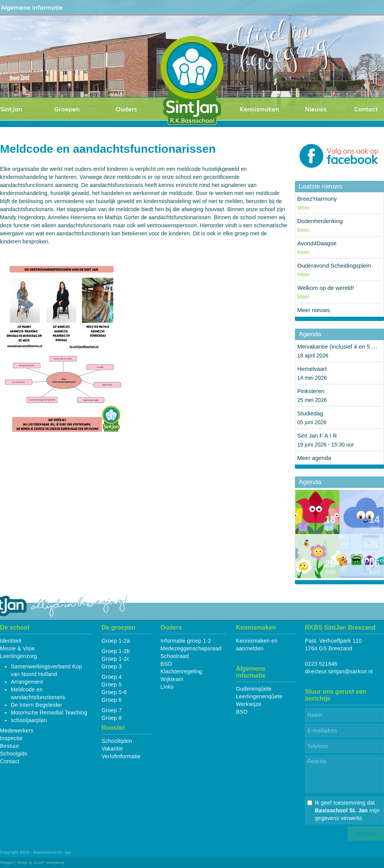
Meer (303, 208)
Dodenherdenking (320, 221)
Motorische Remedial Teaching (49, 713)
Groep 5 (112, 684)
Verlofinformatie (121, 756)
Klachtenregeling (181, 671)
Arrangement (27, 682)
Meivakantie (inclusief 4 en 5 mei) (340, 346)
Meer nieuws (314, 310)
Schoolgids (14, 754)
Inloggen (7, 863)
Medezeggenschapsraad (191, 648)
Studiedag (310, 413)
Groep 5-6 (114, 692)
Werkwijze (248, 704)
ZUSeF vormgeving (49, 863)
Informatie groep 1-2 (186, 641)
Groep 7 (112, 710)
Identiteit (11, 641)
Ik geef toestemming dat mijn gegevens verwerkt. (347, 810)
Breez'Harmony (317, 199)
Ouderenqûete (254, 689)
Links (167, 687)
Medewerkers (17, 731)
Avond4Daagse (317, 243)
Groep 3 (112, 666)
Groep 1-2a (116, 641)
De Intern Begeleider (36, 705)
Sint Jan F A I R (317, 436)
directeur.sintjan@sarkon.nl (339, 671)
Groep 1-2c (115, 659)
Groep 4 (112, 677)
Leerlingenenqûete (259, 696)
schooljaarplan (29, 720)
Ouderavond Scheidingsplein (334, 265)
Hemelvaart (312, 369)
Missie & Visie (17, 648)
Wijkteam (172, 679)
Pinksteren (311, 391)
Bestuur (10, 746)
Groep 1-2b (116, 651)
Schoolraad (175, 656)
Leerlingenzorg (19, 656)
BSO (166, 664)
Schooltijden (117, 741)
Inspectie (11, 738)
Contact (10, 761)
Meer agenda (314, 458)
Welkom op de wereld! (326, 288)
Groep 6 (112, 700)
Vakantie (112, 749)
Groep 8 (112, 718)
